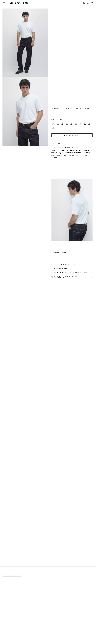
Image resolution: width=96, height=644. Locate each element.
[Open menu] (4, 3)
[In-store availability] (72, 277)
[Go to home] (19, 3)
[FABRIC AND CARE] (72, 269)
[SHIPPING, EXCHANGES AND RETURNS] (72, 273)
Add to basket (72, 135)
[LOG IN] (88, 3)
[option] (53, 124)
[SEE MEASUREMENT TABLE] (72, 265)
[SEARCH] (84, 3)
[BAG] (92, 3)
